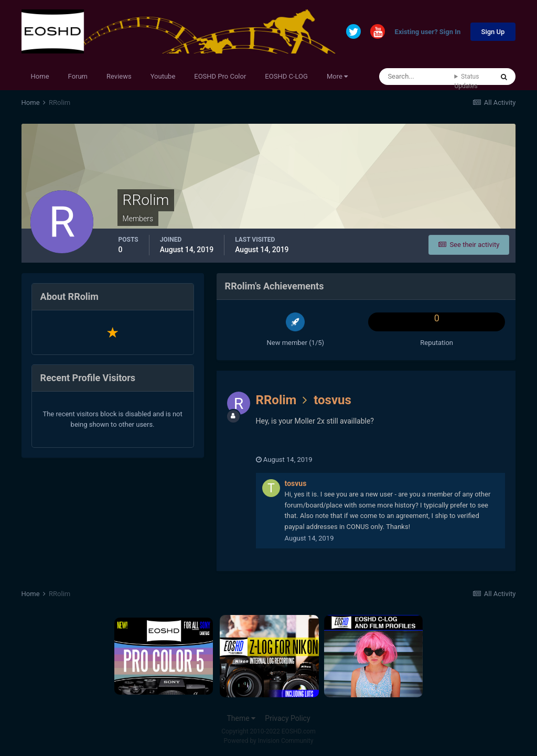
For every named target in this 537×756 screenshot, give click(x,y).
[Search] (417, 77)
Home (40, 76)
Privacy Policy (287, 718)
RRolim (276, 400)
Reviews (119, 76)
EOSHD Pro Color (220, 76)
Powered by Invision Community (269, 741)
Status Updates (466, 81)
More (337, 76)
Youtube (163, 76)
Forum (78, 76)
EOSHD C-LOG (286, 76)
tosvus (332, 400)
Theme (241, 718)
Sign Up (493, 32)
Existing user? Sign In (428, 32)
